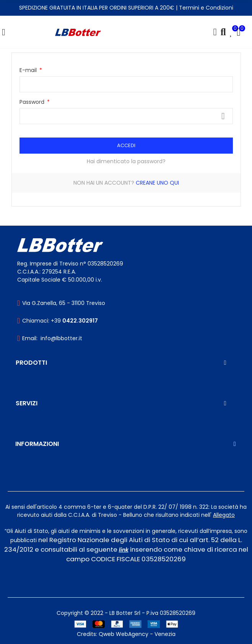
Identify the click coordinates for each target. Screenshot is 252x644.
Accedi (126, 145)
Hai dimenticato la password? (126, 161)
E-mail (29, 70)
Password (33, 102)
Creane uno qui (157, 183)
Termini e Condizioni (206, 8)
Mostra (223, 116)
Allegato (224, 515)
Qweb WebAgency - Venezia (137, 634)
